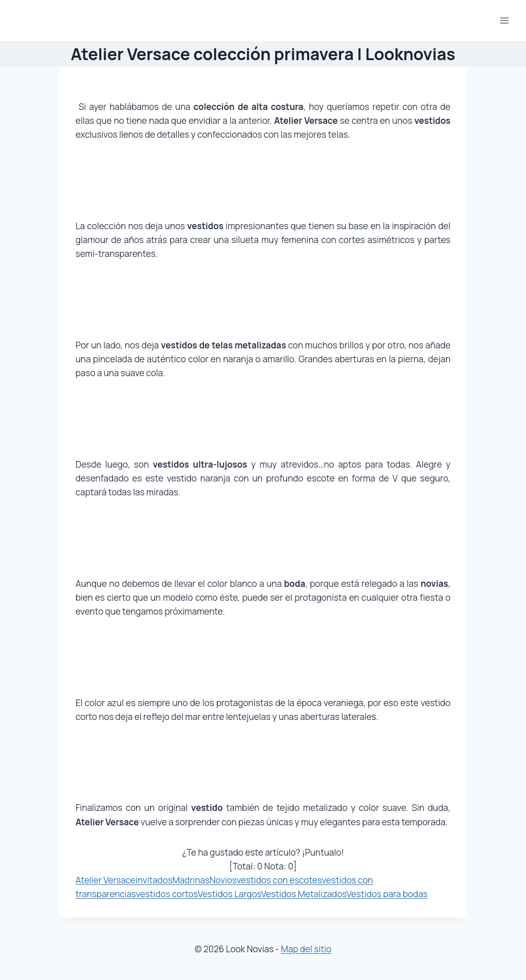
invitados (154, 880)
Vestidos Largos (230, 894)
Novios (223, 880)
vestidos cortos (167, 894)
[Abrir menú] (504, 20)
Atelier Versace (106, 880)
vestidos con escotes (279, 880)
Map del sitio (306, 949)
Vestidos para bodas (387, 894)
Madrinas (191, 880)
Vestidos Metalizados (304, 894)
